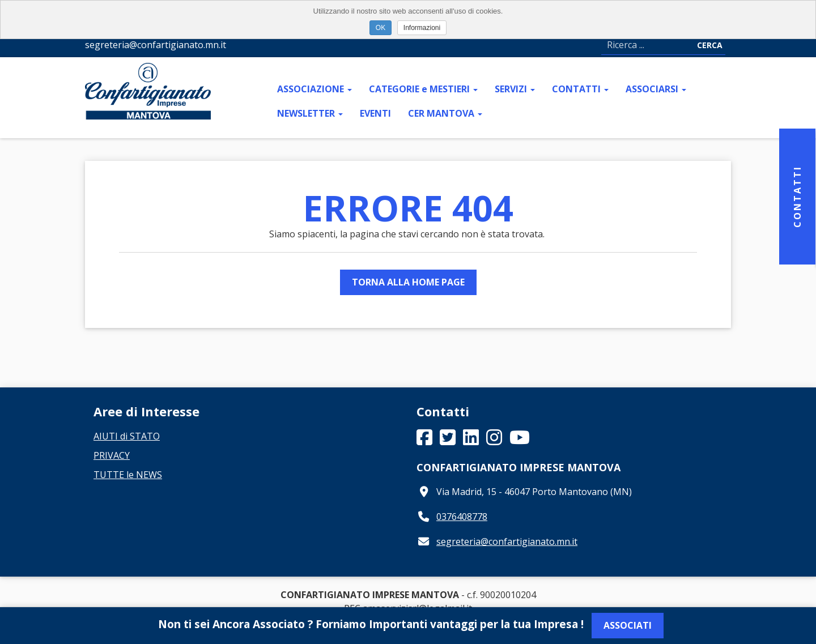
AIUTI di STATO (127, 436)
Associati (628, 625)
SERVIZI (515, 89)
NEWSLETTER (310, 113)
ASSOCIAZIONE (314, 89)
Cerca (710, 45)
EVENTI (375, 113)
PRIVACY (112, 455)
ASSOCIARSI (656, 89)
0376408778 (462, 517)
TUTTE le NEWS (128, 475)
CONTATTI (580, 89)
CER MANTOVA (445, 113)
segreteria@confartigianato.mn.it (507, 541)
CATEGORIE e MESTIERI (423, 89)
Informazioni (422, 28)
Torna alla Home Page (408, 282)
